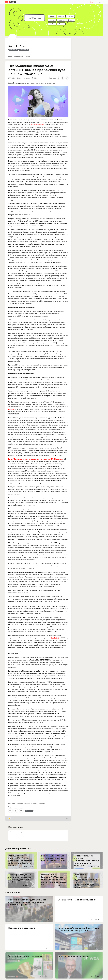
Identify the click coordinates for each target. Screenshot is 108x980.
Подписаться (13, 50)
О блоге (27, 57)
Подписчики (19, 57)
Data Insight (55, 638)
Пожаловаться (24, 50)
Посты (10, 57)
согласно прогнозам (37, 125)
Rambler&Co (17, 46)
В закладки (29, 811)
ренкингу (11, 409)
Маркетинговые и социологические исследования (31, 803)
